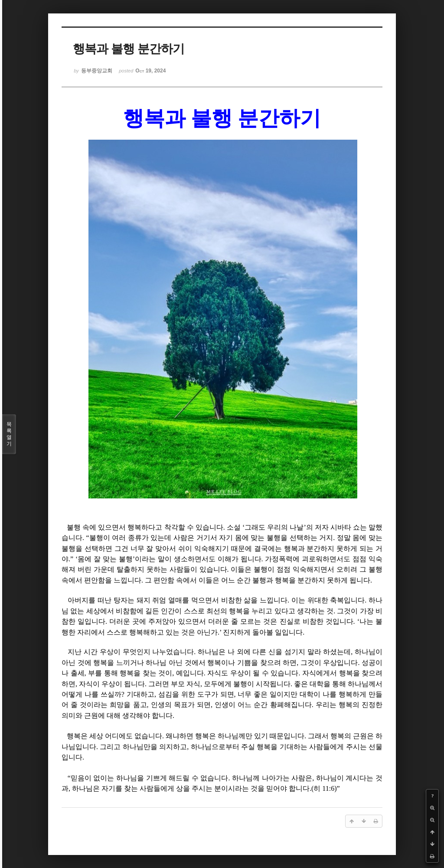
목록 (9, 434)
